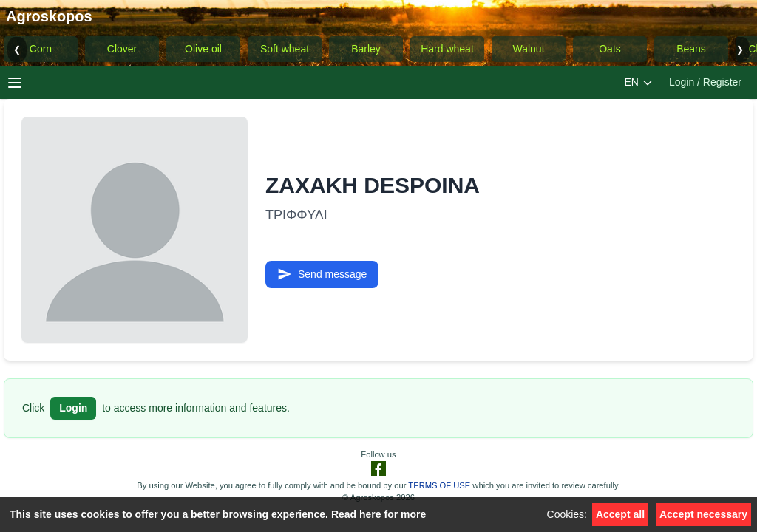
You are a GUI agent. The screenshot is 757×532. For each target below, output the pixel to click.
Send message (322, 274)
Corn (41, 49)
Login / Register (705, 82)
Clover (122, 49)
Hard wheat (447, 49)
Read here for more (378, 514)
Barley (366, 49)
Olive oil (203, 49)
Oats (610, 49)
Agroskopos (49, 16)
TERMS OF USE (439, 485)
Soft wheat (285, 49)
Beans (691, 49)
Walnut (528, 49)
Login (73, 408)
